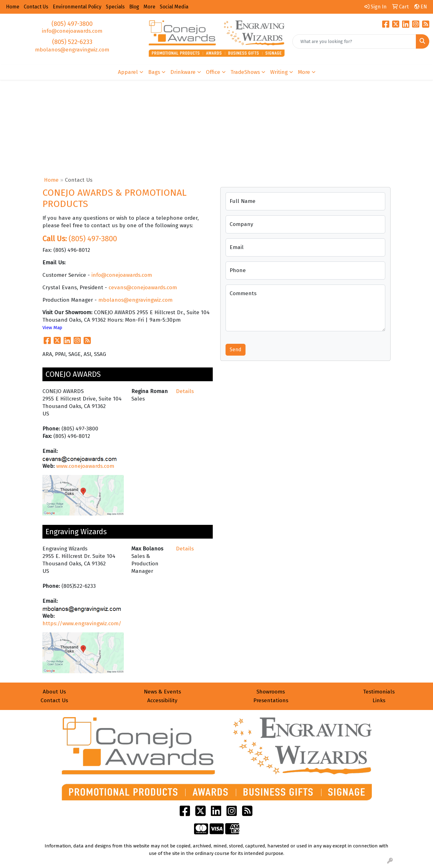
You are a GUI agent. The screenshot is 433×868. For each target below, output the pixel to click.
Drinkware (183, 72)
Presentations (271, 700)
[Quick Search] (354, 41)
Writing (279, 72)
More (304, 72)
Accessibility (162, 700)
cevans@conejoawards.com (143, 288)
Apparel (128, 72)
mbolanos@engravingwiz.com (72, 50)
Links (379, 700)
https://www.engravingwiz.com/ (82, 623)
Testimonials (379, 692)
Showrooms (271, 692)
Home (51, 180)
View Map (52, 328)
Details (185, 391)
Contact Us (54, 700)
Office (213, 72)
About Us (54, 692)
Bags (154, 72)
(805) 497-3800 (72, 24)
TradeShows (245, 72)
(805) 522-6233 (72, 42)
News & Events (162, 692)
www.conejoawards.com (85, 466)
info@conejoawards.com (72, 31)
